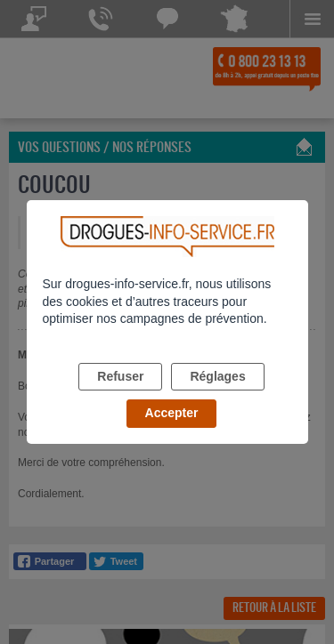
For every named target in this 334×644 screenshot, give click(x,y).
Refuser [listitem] (120, 376)
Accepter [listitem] (172, 413)
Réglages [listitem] (217, 376)
